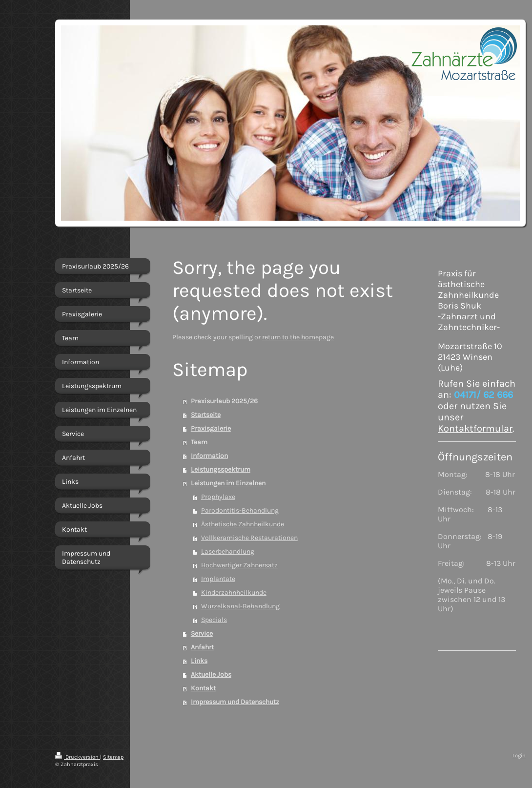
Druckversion (78, 757)
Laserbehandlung (228, 551)
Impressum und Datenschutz (235, 702)
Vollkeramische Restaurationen (249, 538)
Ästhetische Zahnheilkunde (243, 524)
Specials (214, 620)
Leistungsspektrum (221, 469)
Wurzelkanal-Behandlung (240, 606)
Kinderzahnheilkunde (234, 592)
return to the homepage (298, 337)
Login (519, 756)
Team (199, 442)
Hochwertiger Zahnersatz (239, 565)
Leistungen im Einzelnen (228, 483)
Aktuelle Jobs (211, 674)
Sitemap (113, 757)
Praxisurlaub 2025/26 (224, 401)
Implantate (218, 579)
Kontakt (203, 688)
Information (209, 456)
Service (202, 633)
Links (199, 661)
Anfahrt (202, 647)
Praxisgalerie (211, 428)
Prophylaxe (218, 497)
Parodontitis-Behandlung (240, 510)
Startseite (206, 415)
